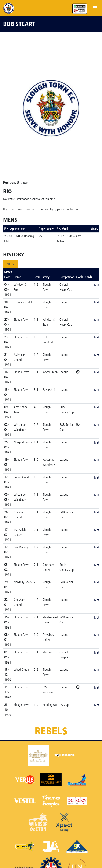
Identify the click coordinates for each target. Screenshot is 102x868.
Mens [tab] (10, 264)
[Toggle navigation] (95, 7)
